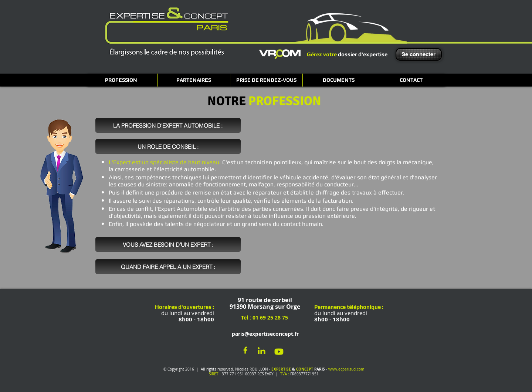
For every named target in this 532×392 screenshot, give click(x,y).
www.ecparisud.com (346, 369)
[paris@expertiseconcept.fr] (264, 334)
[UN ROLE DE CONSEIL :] (168, 146)
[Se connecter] (419, 54)
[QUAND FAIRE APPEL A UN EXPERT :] (168, 267)
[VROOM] (280, 54)
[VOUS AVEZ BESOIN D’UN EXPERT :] (168, 244)
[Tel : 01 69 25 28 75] (264, 318)
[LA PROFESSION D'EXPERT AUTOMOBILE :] (168, 125)
